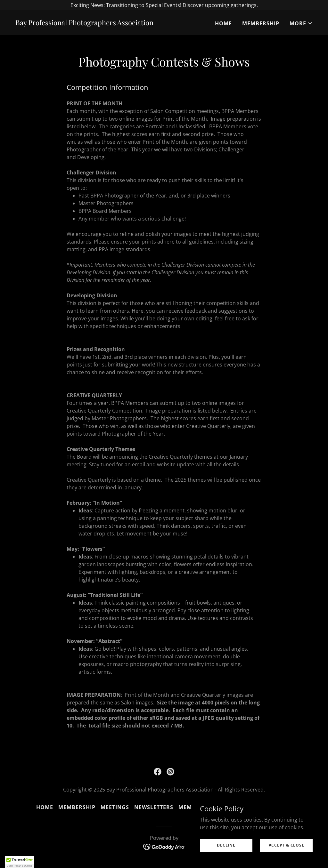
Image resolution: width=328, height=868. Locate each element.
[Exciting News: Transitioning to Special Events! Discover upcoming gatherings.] (164, 5)
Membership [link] (261, 23)
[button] (301, 23)
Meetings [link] (115, 807)
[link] (84, 23)
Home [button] (45, 807)
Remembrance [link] (270, 807)
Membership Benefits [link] (211, 807)
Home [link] (223, 23)
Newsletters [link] (154, 807)
